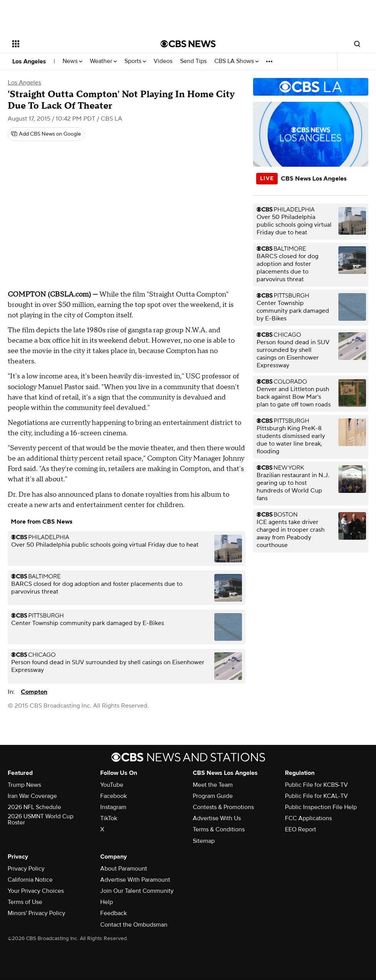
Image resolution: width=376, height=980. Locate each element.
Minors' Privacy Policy (36, 913)
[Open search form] (357, 44)
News (72, 61)
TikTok (109, 818)
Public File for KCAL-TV (316, 796)
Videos (163, 61)
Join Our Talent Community (137, 891)
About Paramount (124, 869)
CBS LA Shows (236, 61)
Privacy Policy (26, 869)
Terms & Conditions (219, 829)
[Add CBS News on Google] (46, 134)
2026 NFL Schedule (34, 807)
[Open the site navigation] (71, 44)
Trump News (24, 785)
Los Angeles (29, 61)
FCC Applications (308, 818)
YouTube (112, 785)
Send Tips (193, 61)
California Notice (30, 880)
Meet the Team (213, 785)
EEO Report (301, 829)
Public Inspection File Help (321, 807)
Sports (135, 61)
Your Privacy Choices (36, 891)
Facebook (113, 796)
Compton (34, 692)
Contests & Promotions (223, 807)
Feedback (113, 913)
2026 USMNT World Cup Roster (41, 819)
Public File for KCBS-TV (316, 785)
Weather (103, 61)
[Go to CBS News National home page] (188, 44)
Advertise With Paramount (135, 880)
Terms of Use (25, 902)
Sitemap (204, 841)
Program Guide (213, 796)
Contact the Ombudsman (134, 925)
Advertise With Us (217, 818)
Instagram (113, 807)
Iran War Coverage (32, 796)
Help (107, 902)
